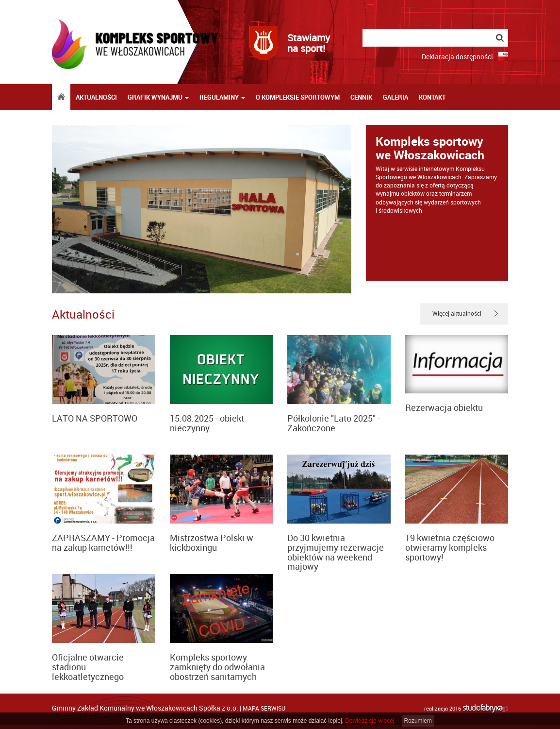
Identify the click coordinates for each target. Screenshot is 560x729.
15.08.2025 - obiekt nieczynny (207, 423)
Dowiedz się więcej (370, 721)
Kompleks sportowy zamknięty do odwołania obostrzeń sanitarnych (217, 667)
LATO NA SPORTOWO (95, 418)
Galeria (395, 97)
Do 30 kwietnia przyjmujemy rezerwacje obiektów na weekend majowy (336, 552)
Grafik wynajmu (158, 97)
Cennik (361, 97)
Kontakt (432, 97)
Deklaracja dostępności (457, 57)
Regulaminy (222, 97)
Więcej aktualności (457, 313)
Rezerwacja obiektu (444, 407)
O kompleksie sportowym (298, 97)
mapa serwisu (264, 708)
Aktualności (96, 97)
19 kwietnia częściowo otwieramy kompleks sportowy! (450, 547)
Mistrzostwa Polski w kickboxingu (212, 543)
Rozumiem (418, 721)
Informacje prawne (93, 123)
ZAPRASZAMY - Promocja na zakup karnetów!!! (103, 543)
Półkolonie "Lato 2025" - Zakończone (334, 423)
